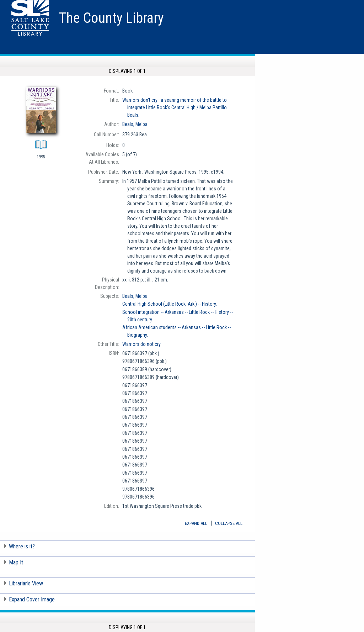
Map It (16, 562)
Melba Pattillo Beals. (175, 107)
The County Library (111, 18)
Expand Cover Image (32, 599)
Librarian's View (26, 583)
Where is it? (22, 546)
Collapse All (229, 523)
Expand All (196, 523)
